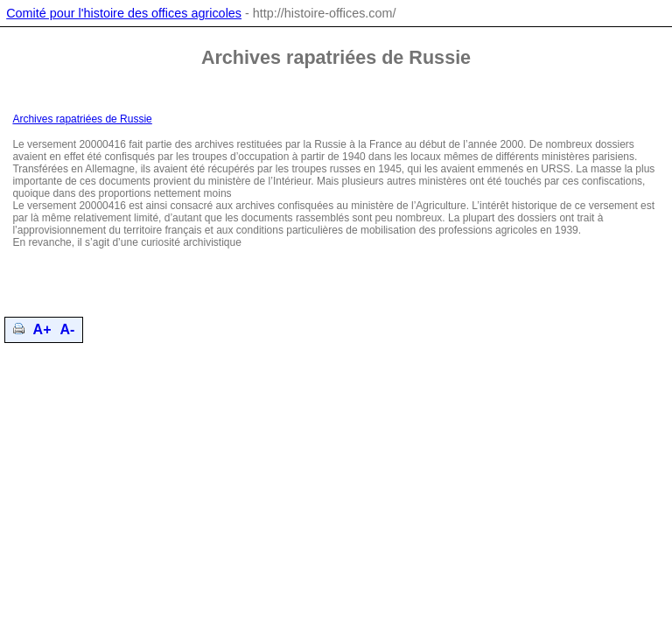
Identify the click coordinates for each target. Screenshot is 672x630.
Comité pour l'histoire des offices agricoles (124, 13)
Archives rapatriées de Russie (82, 119)
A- (68, 329)
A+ (42, 329)
